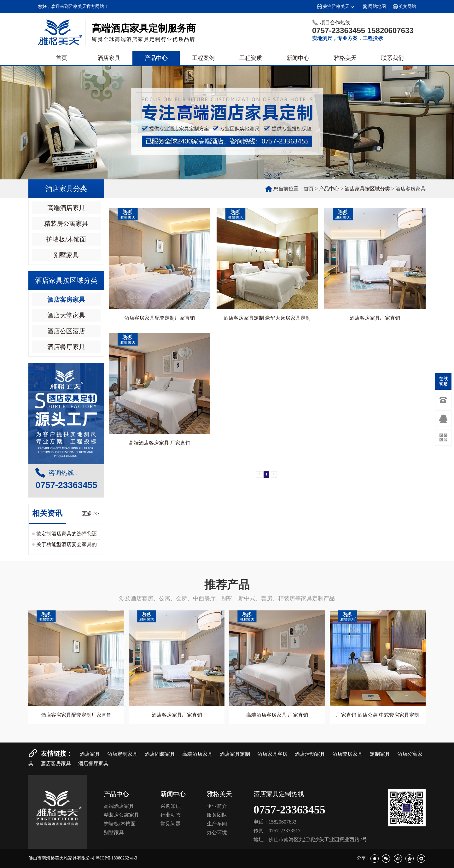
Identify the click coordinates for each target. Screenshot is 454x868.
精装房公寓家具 (66, 224)
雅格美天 (345, 58)
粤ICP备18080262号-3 (116, 858)
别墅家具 (66, 255)
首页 (61, 58)
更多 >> (90, 513)
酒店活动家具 (310, 754)
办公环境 (217, 833)
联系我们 (393, 58)
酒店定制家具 (122, 754)
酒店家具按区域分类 (367, 189)
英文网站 (404, 6)
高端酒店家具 (66, 208)
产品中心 (156, 58)
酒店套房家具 (347, 754)
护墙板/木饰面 (66, 239)
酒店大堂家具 (66, 315)
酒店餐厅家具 (66, 347)
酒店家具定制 (235, 754)
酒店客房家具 (66, 300)
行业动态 (171, 815)
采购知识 (171, 806)
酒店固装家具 (160, 754)
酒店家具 (109, 58)
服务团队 (217, 815)
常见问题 (171, 824)
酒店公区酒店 (66, 331)
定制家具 (380, 754)
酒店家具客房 (272, 754)
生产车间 (217, 824)
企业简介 (217, 806)
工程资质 (251, 58)
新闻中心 (298, 58)
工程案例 (203, 58)
